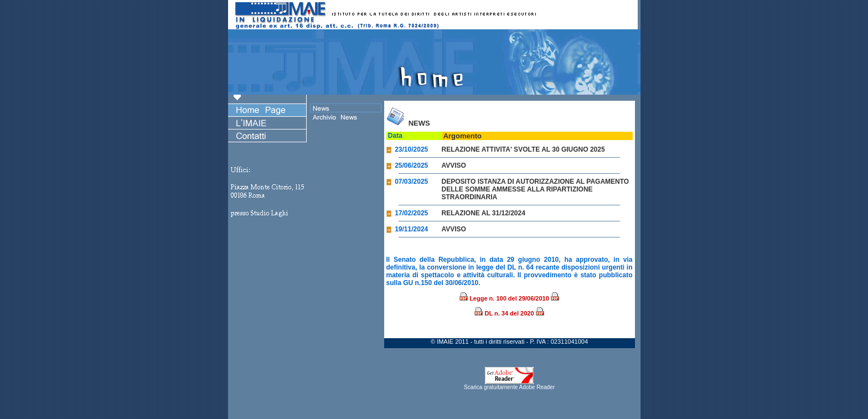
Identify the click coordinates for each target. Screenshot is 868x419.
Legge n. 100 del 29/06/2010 (509, 298)
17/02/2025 (407, 213)
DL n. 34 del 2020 (509, 313)
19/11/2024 (407, 229)
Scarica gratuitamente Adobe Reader (509, 385)
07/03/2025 (407, 182)
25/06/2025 (407, 165)
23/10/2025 (407, 149)
